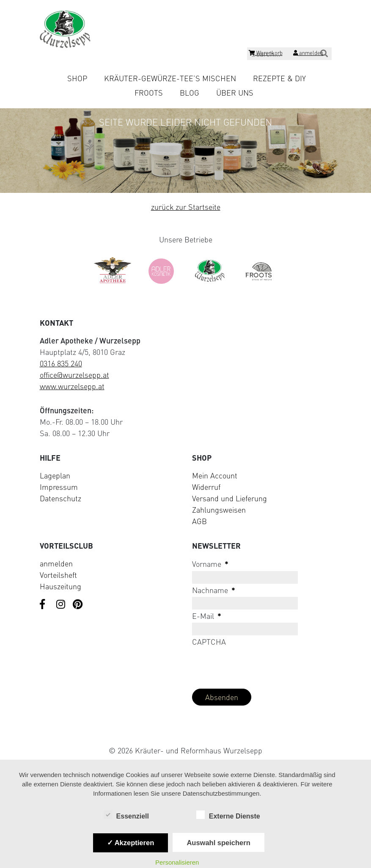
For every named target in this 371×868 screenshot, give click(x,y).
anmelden (56, 563)
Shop (77, 78)
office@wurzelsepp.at (74, 375)
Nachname (214, 590)
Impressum (59, 487)
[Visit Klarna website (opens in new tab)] (186, 731)
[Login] (308, 54)
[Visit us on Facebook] (45, 605)
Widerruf (206, 487)
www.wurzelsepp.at (72, 386)
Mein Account (215, 475)
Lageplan (55, 475)
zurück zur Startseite (186, 207)
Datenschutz (60, 498)
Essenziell (126, 816)
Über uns (235, 93)
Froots (149, 93)
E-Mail (207, 616)
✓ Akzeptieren (131, 843)
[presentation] (256, 665)
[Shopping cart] (266, 54)
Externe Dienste (228, 816)
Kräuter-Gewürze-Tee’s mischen (170, 78)
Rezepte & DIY (279, 78)
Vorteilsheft (58, 575)
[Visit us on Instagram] (61, 605)
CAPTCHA (209, 642)
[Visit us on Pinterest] (78, 605)
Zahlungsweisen (219, 510)
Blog (190, 93)
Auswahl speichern (218, 843)
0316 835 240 (61, 363)
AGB (199, 521)
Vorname (210, 564)
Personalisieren (177, 862)
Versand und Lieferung (229, 498)
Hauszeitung (60, 586)
